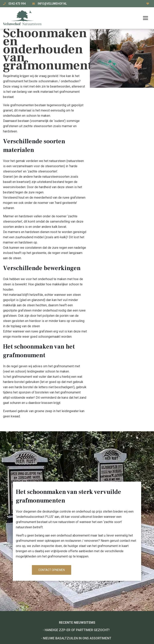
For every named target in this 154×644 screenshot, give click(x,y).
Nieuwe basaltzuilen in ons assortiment (77, 638)
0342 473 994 (17, 4)
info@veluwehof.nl (52, 4)
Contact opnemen (52, 570)
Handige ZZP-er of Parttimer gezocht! (77, 630)
